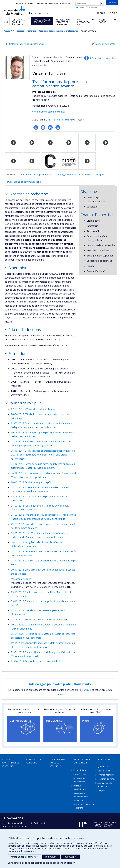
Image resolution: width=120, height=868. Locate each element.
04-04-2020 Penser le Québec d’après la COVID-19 (39, 619)
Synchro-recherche (107, 775)
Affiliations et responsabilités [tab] (37, 174)
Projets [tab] (100, 174)
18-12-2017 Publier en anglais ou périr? (32, 482)
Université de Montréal (14, 10)
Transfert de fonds (106, 779)
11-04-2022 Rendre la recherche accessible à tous (38, 661)
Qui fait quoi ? (104, 767)
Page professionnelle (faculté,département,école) (36, 127)
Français (101, 13)
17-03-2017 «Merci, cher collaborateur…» (33, 409)
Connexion (66, 4)
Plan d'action (80, 774)
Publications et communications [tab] (24, 182)
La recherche (39, 13)
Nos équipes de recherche (24, 31)
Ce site (80, 8)
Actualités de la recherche (105, 785)
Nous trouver (104, 771)
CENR (60, 694)
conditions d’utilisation (64, 863)
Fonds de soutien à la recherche (84, 806)
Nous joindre (83, 684)
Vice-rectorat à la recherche (82, 761)
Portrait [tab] (11, 174)
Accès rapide (104, 759)
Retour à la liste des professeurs (27, 44)
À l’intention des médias (102, 58)
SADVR (85, 690)
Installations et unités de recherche (58, 763)
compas (101, 790)
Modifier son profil (105, 44)
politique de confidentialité (32, 863)
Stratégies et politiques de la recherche (81, 797)
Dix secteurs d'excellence (80, 780)
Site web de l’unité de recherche (43, 127)
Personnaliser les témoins (24, 857)
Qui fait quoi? (40, 823)
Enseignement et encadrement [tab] (74, 174)
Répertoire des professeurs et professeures (58, 31)
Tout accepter (70, 857)
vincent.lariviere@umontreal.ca (49, 112)
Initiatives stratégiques (80, 787)
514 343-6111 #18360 (61, 120)
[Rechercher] (102, 4)
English (113, 13)
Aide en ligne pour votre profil (50, 684)
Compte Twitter (58, 127)
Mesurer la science (21, 579)
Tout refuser (51, 857)
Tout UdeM (91, 8)
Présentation (80, 770)
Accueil (7, 31)
